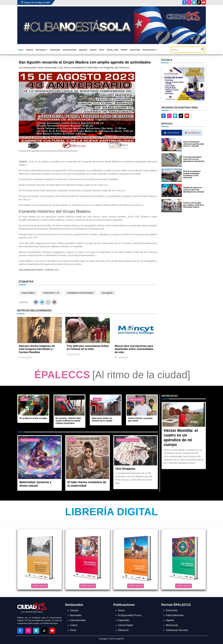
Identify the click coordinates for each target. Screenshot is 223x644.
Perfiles (124, 50)
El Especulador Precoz (130, 615)
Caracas (29, 50)
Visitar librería (39, 586)
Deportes (83, 50)
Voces (102, 50)
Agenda (97, 399)
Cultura (93, 50)
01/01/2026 (75, 354)
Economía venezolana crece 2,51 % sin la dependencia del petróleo (194, 159)
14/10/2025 (27, 357)
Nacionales (55, 50)
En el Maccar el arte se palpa (33, 418)
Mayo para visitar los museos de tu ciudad (102, 419)
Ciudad (24, 399)
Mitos (72, 440)
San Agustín (107, 293)
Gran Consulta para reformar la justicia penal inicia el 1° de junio (194, 144)
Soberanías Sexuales (30, 440)
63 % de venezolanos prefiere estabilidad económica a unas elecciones (192, 174)
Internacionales (70, 50)
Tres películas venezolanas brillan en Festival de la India (88, 348)
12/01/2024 (123, 357)
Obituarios (123, 630)
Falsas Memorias (175, 615)
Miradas (61, 399)
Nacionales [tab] (192, 133)
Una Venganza (125, 469)
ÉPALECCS (62, 375)
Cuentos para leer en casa (128, 440)
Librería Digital (111, 512)
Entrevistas (135, 50)
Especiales (124, 620)
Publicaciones (150, 50)
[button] (184, 84)
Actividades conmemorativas (80, 293)
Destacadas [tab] (172, 133)
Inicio (21, 50)
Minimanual (172, 625)
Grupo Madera (28, 293)
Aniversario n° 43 (51, 293)
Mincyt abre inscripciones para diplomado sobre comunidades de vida (134, 349)
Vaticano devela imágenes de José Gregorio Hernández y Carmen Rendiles (37, 349)
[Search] (188, 50)
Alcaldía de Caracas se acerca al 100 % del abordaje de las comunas (194, 190)
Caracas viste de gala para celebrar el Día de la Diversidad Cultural (194, 205)
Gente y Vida (113, 50)
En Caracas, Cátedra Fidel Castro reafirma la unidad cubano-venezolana (68, 421)
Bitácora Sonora (137, 399)
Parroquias (42, 50)
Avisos (121, 610)
